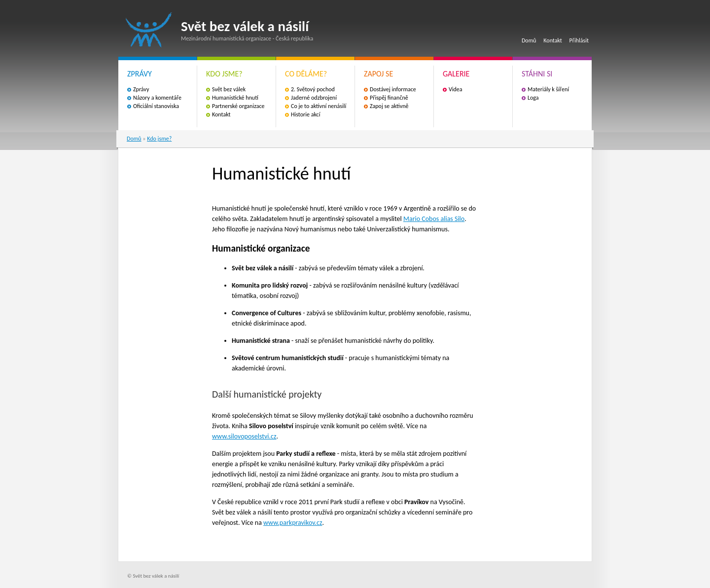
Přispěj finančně (389, 98)
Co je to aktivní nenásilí (319, 106)
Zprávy (141, 89)
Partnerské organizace (238, 106)
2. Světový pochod (313, 89)
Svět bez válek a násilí (149, 30)
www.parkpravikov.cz (293, 523)
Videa (456, 89)
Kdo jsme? (159, 139)
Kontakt (553, 40)
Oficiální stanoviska (156, 106)
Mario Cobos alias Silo (434, 219)
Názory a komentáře (157, 98)
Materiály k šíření (548, 89)
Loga (533, 98)
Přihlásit (579, 40)
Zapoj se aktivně (389, 106)
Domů (529, 40)
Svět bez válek (229, 89)
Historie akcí (305, 114)
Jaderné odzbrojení (314, 98)
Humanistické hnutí (235, 98)
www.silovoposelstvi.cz (244, 436)
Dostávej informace (393, 89)
